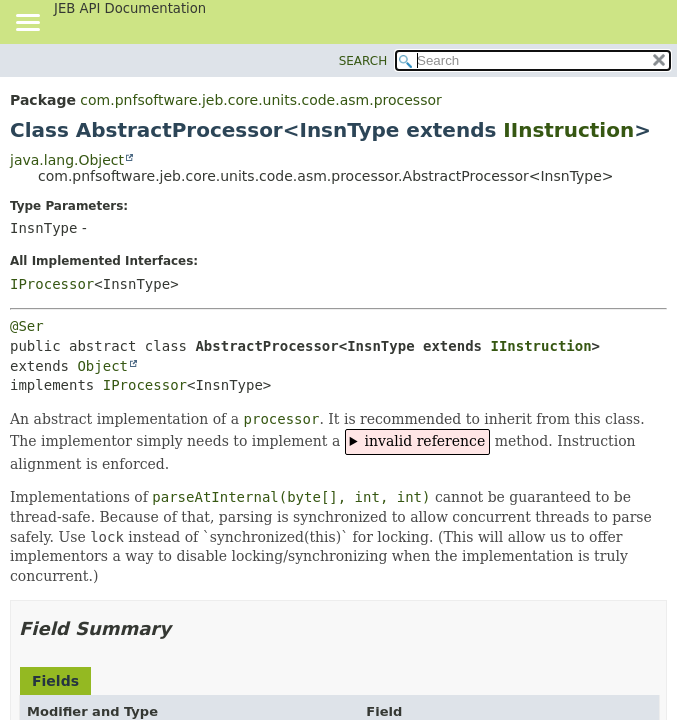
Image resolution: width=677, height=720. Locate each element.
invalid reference (425, 441)
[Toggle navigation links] (27, 24)
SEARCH (363, 61)
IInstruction (568, 130)
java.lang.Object (67, 160)
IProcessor (52, 284)
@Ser (27, 326)
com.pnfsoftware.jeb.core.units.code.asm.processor (260, 100)
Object (102, 366)
